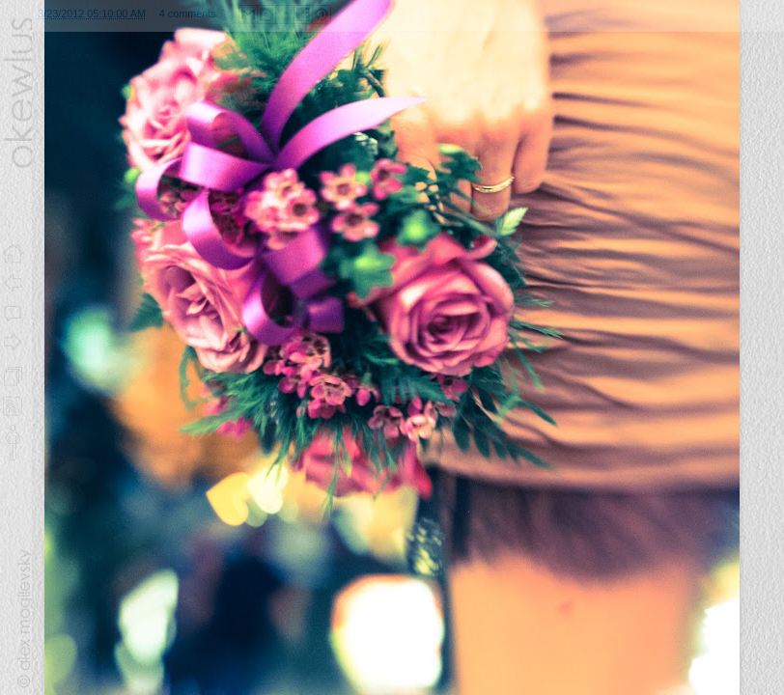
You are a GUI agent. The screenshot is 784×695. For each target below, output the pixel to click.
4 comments (188, 14)
